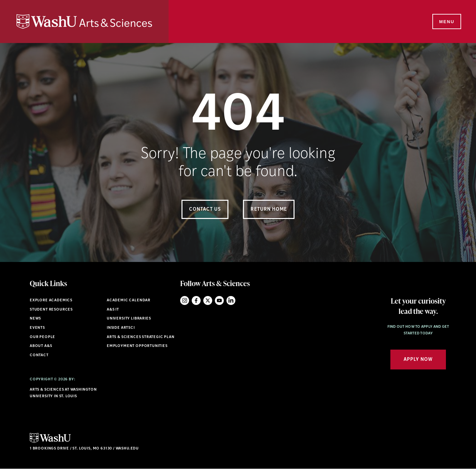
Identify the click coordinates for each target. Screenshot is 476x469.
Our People (42, 337)
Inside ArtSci (121, 328)
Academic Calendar (129, 300)
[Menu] (446, 22)
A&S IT (113, 310)
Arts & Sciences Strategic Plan (141, 337)
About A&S (41, 346)
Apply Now (418, 360)
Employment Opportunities (137, 346)
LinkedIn (231, 300)
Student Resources (51, 310)
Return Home (269, 210)
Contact (39, 355)
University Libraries (129, 319)
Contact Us (205, 210)
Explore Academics (51, 300)
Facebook (196, 300)
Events (37, 328)
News (35, 319)
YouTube (219, 300)
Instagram (185, 300)
